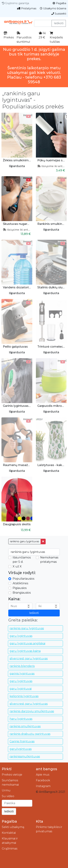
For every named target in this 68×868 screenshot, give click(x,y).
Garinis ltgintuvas (22, 741)
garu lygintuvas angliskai (27, 643)
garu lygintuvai (21, 689)
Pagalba (59, 3)
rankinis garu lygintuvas (25, 541)
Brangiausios (22, 593)
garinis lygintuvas (22, 674)
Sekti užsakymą (13, 827)
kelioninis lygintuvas (24, 696)
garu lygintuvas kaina (25, 651)
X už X (17, 566)
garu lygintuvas (21, 636)
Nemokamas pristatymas (49, 560)
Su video (8, 796)
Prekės (9, 35)
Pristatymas (27, 8)
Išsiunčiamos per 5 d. (22, 560)
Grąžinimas (10, 849)
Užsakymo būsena (53, 8)
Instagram (43, 786)
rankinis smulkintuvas (25, 726)
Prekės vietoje (12, 775)
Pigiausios (20, 588)
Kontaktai (9, 833)
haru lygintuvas (21, 719)
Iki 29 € (42, 35)
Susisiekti (59, 14)
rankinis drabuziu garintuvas (30, 734)
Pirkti (7, 769)
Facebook (43, 780)
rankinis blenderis (22, 666)
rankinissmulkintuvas (25, 756)
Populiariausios (23, 579)
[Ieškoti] (17, 803)
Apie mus (43, 775)
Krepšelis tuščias (56, 38)
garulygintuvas (21, 749)
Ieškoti (59, 23)
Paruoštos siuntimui (24, 38)
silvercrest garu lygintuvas (29, 658)
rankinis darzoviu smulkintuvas (32, 711)
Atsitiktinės (20, 583)
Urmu (6, 790)
